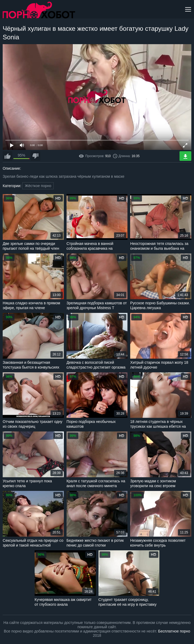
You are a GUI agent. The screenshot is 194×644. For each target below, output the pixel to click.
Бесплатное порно (174, 631)
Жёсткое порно (38, 186)
